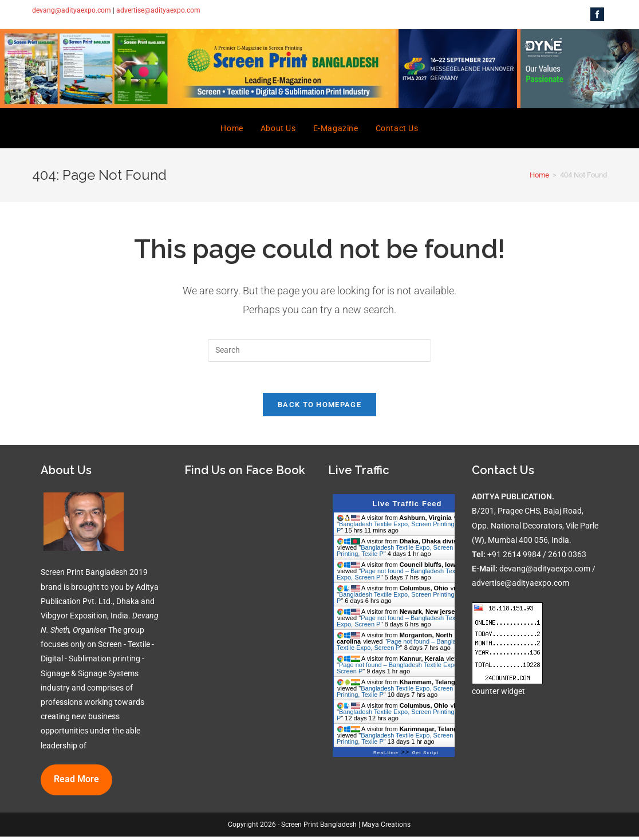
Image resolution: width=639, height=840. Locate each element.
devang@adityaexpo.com (72, 10)
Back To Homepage (319, 408)
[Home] (539, 175)
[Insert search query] (319, 350)
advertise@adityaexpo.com (158, 10)
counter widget (498, 694)
